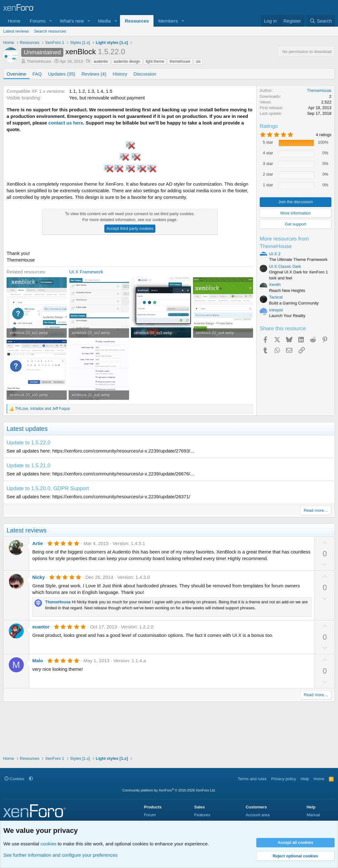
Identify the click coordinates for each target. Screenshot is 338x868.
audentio (101, 61)
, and (42, 409)
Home (14, 21)
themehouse (180, 61)
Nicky (39, 577)
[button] (51, 21)
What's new (72, 21)
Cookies (14, 779)
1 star (268, 185)
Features (202, 815)
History (120, 74)
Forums (38, 21)
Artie (38, 543)
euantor (41, 627)
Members (168, 21)
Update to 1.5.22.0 (29, 443)
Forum (150, 815)
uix (198, 61)
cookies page (164, 220)
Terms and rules (252, 779)
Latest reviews (16, 31)
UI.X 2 (275, 254)
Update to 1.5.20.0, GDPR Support (48, 488)
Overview (16, 74)
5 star (268, 142)
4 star (268, 153)
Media (104, 21)
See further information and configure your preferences (60, 855)
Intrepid (276, 310)
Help (305, 779)
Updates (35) (62, 74)
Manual (313, 815)
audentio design (127, 61)
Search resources (50, 31)
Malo (38, 661)
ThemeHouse (39, 61)
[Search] (321, 21)
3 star (268, 164)
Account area (258, 815)
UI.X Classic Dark (285, 266)
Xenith (275, 285)
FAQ (37, 74)
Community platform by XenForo (169, 790)
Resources (137, 21)
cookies (48, 844)
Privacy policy (284, 779)
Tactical (276, 297)
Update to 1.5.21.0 (29, 466)
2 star (268, 174)
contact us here (66, 123)
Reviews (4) (94, 74)
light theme (155, 61)
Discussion (145, 74)
